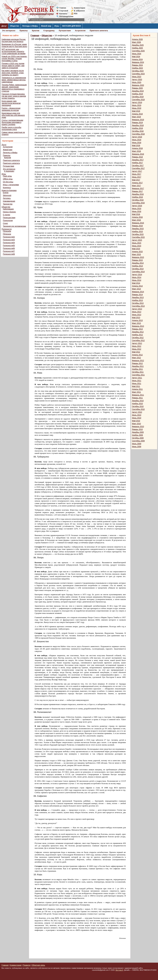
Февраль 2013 (138, 326)
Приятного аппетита (99, 31)
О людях (7, 215)
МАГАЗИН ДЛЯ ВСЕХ (72, 26)
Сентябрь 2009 (138, 441)
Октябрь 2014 (138, 269)
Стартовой (64, 11)
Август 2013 (137, 309)
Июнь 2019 (137, 108)
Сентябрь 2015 (138, 237)
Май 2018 (136, 145)
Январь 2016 (137, 226)
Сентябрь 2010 (138, 409)
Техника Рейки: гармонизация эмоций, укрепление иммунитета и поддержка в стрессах (14, 88)
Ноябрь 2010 (137, 404)
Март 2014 (136, 289)
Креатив (36, 31)
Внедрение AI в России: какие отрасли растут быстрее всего (14, 45)
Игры (57, 26)
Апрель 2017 (137, 183)
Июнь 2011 (137, 384)
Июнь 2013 (137, 315)
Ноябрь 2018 (137, 128)
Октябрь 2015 (138, 234)
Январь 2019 (137, 123)
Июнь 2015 (137, 246)
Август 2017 (137, 171)
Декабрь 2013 (138, 297)
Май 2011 (136, 386)
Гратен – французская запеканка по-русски (11, 109)
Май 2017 (136, 180)
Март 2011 (136, 392)
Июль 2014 (137, 277)
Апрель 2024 (137, 59)
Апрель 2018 (137, 148)
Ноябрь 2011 (137, 369)
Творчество (8, 204)
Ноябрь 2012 (137, 335)
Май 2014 (136, 283)
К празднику (49, 31)
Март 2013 (136, 323)
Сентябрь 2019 (138, 100)
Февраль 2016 (138, 223)
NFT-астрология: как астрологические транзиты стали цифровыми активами (14, 51)
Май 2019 (136, 111)
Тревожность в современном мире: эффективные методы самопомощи (14, 80)
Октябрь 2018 (138, 131)
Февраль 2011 (138, 395)
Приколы (24, 31)
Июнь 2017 (137, 177)
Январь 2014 (137, 295)
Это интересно (9, 31)
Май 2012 (136, 352)
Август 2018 (137, 137)
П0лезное (7, 234)
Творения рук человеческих (14, 226)
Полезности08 (9, 254)
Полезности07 (9, 251)
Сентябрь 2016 (138, 203)
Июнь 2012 (137, 349)
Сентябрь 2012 (138, 341)
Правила (27, 965)
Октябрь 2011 (138, 372)
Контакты (63, 14)
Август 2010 (137, 412)
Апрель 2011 (137, 389)
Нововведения (9, 201)
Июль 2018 (137, 140)
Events (6, 193)
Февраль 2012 (138, 361)
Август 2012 (137, 343)
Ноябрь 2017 (137, 163)
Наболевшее (8, 209)
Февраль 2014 (138, 292)
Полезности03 (9, 240)
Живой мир (46, 26)
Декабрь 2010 (138, 401)
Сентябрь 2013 (138, 306)
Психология (8, 221)
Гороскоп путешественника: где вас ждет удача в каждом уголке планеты (14, 96)
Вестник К (119, 970)
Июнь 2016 (137, 211)
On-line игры (8, 182)
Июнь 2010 (137, 418)
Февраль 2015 (138, 257)
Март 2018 (136, 151)
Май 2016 (136, 214)
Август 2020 (137, 80)
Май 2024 (136, 57)
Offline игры (8, 179)
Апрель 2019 (137, 114)
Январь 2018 (137, 157)
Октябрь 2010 (138, 406)
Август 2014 (137, 275)
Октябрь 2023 (138, 71)
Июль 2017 (137, 174)
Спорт (5, 223)
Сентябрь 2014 (138, 272)
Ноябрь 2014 (137, 266)
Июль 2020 (137, 82)
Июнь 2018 (137, 143)
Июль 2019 (137, 105)
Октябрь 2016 (138, 200)
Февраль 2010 (138, 427)
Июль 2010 (137, 415)
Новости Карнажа (9, 190)
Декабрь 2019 (138, 91)
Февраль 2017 (138, 189)
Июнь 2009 (137, 447)
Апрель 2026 (137, 39)
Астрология (80, 31)
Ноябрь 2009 (137, 435)
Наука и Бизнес (9, 212)
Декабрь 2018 (138, 125)
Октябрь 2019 (138, 97)
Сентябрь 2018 (138, 134)
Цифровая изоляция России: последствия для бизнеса (14, 40)
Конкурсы (7, 188)
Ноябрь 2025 (137, 48)
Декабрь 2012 (138, 332)
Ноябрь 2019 (137, 94)
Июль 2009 (137, 444)
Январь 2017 (137, 191)
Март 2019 (136, 117)
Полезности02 (9, 237)
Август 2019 (137, 102)
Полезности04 (9, 243)
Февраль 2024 (138, 62)
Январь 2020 (137, 88)
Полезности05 (9, 246)
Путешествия (65, 31)
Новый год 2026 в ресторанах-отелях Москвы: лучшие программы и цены (14, 59)
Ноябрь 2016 (137, 197)
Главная (63, 8)
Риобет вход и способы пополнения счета (11, 128)
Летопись (7, 198)
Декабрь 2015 (138, 229)
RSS (76, 14)
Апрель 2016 (137, 217)
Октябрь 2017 (138, 166)
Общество (14, 26)
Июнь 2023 (137, 77)
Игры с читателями (11, 185)
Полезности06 (9, 248)
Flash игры (7, 176)
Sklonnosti (7, 195)
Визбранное (79, 11)
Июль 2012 (137, 346)
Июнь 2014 (137, 280)
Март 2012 (136, 358)
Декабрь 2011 (138, 366)
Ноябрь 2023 (137, 68)
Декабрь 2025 (138, 45)
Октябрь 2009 (138, 438)
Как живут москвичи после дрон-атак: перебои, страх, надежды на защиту (13, 73)
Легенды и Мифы (30, 26)
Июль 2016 (137, 209)
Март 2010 (136, 424)
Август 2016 (137, 206)
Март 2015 (136, 254)
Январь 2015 (137, 260)
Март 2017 (136, 186)
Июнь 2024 (137, 54)
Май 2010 (136, 421)
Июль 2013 (137, 312)
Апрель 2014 (137, 286)
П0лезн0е (7, 231)
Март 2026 (136, 42)
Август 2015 (137, 240)
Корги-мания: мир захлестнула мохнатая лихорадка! (11, 103)
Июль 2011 (137, 381)
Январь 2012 (137, 363)
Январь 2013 (137, 329)
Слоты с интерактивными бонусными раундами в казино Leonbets (12, 122)
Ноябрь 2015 (137, 232)
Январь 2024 (137, 65)
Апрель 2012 (137, 355)
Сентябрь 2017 (138, 168)
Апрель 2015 (137, 252)
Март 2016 (136, 220)
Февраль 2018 (138, 154)
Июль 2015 (137, 243)
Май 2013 (136, 318)
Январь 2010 (137, 429)
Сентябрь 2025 (138, 51)
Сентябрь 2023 (138, 74)
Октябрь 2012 (138, 338)
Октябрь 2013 (138, 303)
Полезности (7, 229)
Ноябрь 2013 (137, 300)
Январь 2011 (137, 398)
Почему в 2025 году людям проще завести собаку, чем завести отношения (13, 66)
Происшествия (9, 218)
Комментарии (80, 8)
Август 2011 (137, 378)
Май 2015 (136, 249)
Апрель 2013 (137, 320)
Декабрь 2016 (138, 194)
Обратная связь (38, 965)
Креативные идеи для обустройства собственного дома (13, 115)
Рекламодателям (65, 16)
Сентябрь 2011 (138, 375)
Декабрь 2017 (138, 160)
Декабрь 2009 (138, 432)
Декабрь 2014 (138, 263)
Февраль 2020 (138, 85)
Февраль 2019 (138, 120)
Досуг (4, 26)
